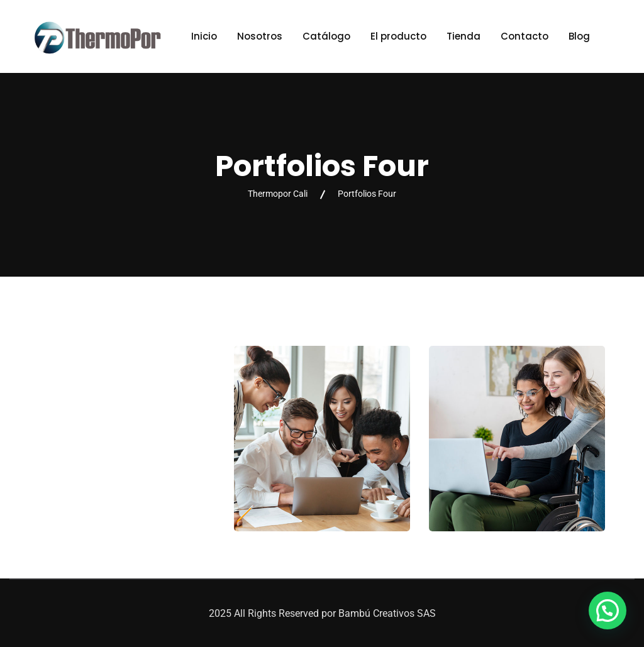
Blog (579, 36)
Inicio (204, 36)
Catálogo (326, 36)
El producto (398, 36)
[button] (608, 611)
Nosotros (260, 36)
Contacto (525, 36)
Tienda (464, 36)
